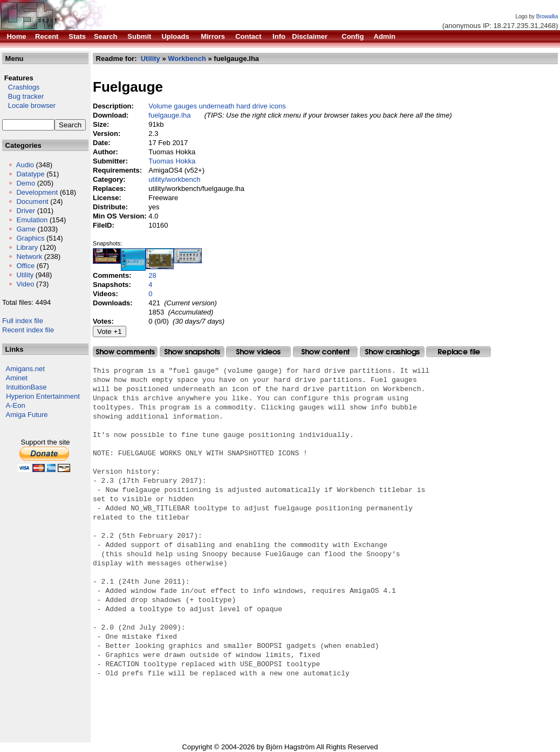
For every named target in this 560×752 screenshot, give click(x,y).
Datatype (30, 174)
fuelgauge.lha (169, 115)
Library (27, 247)
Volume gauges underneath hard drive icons (217, 106)
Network (29, 257)
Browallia (547, 16)
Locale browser (29, 105)
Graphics (30, 238)
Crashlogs (21, 87)
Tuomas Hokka (172, 161)
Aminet (17, 378)
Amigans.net (25, 369)
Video (25, 284)
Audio (25, 165)
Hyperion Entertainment (43, 396)
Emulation (32, 220)
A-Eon (16, 405)
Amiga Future (27, 415)
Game (26, 229)
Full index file (23, 321)
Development (37, 192)
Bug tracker (23, 96)
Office (25, 266)
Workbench (187, 59)
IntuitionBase (26, 387)
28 (152, 275)
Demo (26, 183)
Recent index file (28, 330)
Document (32, 201)
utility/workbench (174, 179)
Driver (26, 211)
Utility (25, 275)
